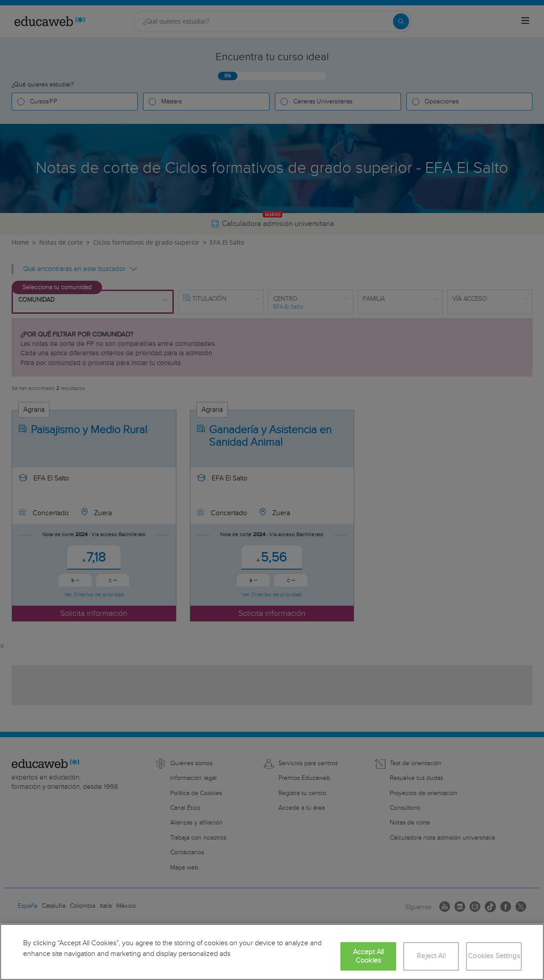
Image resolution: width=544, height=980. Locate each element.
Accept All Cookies (368, 956)
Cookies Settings (494, 956)
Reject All (431, 956)
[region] (272, 952)
